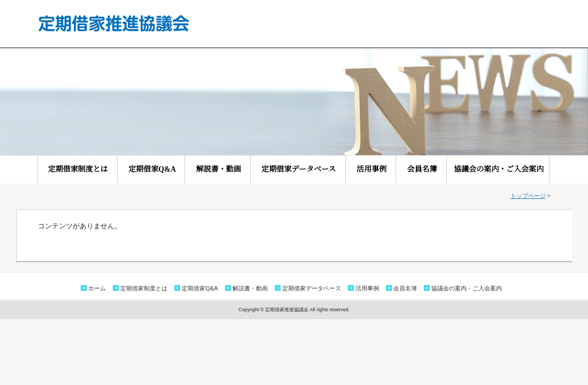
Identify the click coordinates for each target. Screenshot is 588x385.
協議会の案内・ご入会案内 (499, 169)
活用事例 (375, 169)
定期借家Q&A (156, 169)
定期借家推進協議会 (113, 23)
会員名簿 (426, 169)
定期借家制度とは (82, 169)
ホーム (97, 288)
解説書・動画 (222, 169)
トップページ (528, 196)
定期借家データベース (302, 169)
